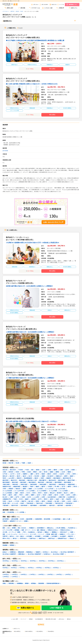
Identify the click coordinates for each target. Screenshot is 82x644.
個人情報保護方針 (39, 619)
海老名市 (18, 489)
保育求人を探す (9, 8)
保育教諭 (33, 583)
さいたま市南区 (53, 491)
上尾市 (72, 493)
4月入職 (5, 532)
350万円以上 (42, 561)
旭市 (63, 499)
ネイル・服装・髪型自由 (39, 530)
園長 (4, 528)
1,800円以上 (24, 575)
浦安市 (43, 501)
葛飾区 (69, 472)
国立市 (19, 476)
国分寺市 (12, 476)
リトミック (41, 534)
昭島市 (43, 474)
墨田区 (55, 470)
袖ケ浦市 (57, 501)
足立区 (63, 472)
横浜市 (36, 478)
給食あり (5, 552)
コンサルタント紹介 (47, 8)
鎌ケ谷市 (31, 501)
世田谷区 (11, 472)
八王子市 (12, 474)
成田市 (52, 499)
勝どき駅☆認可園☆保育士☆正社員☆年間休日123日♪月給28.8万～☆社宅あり (32, 421)
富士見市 (5, 497)
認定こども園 (67, 519)
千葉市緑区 (6, 505)
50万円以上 (6, 568)
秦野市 (69, 487)
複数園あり (55, 532)
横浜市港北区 (62, 480)
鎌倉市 (37, 487)
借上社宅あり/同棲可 (59, 554)
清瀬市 (43, 476)
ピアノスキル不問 (7, 530)
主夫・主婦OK (20, 536)
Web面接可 (63, 536)
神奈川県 (11, 463)
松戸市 (40, 499)
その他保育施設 (56, 519)
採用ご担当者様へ (45, 4)
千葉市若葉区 (49, 503)
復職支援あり (22, 554)
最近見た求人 (54, 4)
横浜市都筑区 (68, 482)
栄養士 (4, 583)
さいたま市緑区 (64, 491)
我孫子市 (24, 501)
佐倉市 (57, 499)
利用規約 (31, 619)
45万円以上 (14, 568)
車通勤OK (32, 528)
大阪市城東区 (43, 505)
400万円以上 (33, 561)
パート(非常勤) (20, 512)
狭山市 (66, 493)
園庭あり (47, 532)
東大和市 (37, 476)
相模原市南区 (17, 487)
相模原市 (49, 478)
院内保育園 (47, 519)
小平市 (68, 474)
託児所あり (46, 552)
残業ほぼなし (51, 528)
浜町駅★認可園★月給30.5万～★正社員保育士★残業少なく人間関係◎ (29, 286)
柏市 (75, 499)
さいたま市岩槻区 (7, 493)
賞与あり (15, 538)
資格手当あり (52, 538)
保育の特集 (22, 8)
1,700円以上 (32, 575)
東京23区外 (13, 470)
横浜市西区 (6, 480)
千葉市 (15, 499)
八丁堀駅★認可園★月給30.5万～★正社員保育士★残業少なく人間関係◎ (30, 378)
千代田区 (21, 470)
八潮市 (74, 495)
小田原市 (50, 487)
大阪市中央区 (14, 505)
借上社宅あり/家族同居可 (35, 554)
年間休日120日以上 (65, 530)
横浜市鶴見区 (57, 478)
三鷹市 (32, 474)
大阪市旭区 (60, 505)
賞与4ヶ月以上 (6, 538)
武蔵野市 (25, 474)
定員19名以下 (64, 532)
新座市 (50, 495)
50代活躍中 (55, 536)
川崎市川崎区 (6, 484)
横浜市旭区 (15, 482)
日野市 (74, 474)
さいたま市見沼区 (7, 491)
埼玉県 (17, 463)
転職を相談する (25, 608)
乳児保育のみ (72, 528)
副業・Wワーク (26, 530)
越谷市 (10, 495)
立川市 (19, 474)
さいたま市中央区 (19, 491)
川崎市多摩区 (43, 484)
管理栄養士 (11, 583)
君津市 (37, 501)
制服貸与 (38, 552)
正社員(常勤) (11, 512)
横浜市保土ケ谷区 (32, 480)
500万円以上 (15, 561)
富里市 (75, 501)
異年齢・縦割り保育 (52, 534)
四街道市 (50, 501)
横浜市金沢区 (52, 480)
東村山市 (5, 476)
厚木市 (75, 487)
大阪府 (29, 463)
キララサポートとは (35, 8)
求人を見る (52, 69)
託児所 (22, 519)
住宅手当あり (23, 538)
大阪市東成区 (24, 505)
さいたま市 (15, 503)
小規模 (71, 532)
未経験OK (62, 534)
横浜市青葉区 (58, 482)
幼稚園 (26, 521)
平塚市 (32, 487)
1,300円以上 (68, 575)
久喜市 (62, 495)
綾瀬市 (30, 489)
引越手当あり (33, 538)
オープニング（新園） (15, 532)
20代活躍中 (29, 536)
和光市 (44, 495)
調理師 (27, 583)
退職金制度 (21, 552)
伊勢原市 (11, 489)
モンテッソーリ (23, 534)
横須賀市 (25, 487)
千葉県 (23, 463)
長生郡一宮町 (6, 503)
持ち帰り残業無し (61, 528)
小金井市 (62, 474)
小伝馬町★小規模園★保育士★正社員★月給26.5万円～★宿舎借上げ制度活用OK (33, 243)
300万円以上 (51, 561)
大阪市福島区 (33, 505)
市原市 (4, 501)
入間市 (27, 495)
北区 (40, 472)
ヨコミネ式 (33, 534)
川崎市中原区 (24, 484)
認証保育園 (29, 519)
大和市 (4, 489)
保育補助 (17, 530)
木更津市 (33, 499)
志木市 (39, 495)
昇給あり (72, 538)
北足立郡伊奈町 (52, 497)
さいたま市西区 (39, 489)
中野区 (23, 472)
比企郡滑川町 (71, 497)
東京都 (4, 463)
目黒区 (73, 470)
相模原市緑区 (71, 484)
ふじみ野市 (36, 497)
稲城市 (72, 476)
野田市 (46, 499)
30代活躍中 (38, 536)
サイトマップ (23, 619)
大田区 (4, 472)
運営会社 (69, 619)
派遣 (4, 512)
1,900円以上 (15, 575)
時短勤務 (5, 545)
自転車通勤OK (41, 528)
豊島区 (35, 472)
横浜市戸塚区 (71, 480)
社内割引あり (47, 554)
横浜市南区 (22, 480)
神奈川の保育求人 (29, 631)
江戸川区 (5, 474)
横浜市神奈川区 (67, 478)
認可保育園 (5, 151)
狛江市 (30, 476)
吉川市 (29, 497)
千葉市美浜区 (30, 503)
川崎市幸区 (15, 484)
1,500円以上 (50, 575)
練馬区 (57, 472)
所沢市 (40, 493)
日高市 (23, 497)
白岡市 (43, 497)
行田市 (34, 493)
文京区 (44, 470)
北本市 (68, 495)
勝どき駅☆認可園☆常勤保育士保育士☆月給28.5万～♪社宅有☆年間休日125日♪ (32, 84)
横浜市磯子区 (43, 480)
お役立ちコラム (73, 8)
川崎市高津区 (33, 484)
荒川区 (46, 472)
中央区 (27, 470)
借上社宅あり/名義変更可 (9, 554)
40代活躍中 (46, 536)
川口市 (28, 493)
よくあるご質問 (15, 619)
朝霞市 (33, 495)
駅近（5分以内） (22, 528)
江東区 (61, 470)
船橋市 (27, 499)
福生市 (24, 476)
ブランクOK (70, 534)
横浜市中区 (14, 480)
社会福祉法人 (32, 532)
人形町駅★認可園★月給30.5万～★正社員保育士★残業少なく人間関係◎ (30, 332)
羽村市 (4, 478)
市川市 (21, 499)
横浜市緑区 (23, 482)
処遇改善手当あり (62, 538)
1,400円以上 (59, 575)
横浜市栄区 (41, 482)
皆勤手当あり (42, 538)
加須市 (46, 493)
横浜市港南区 (6, 482)
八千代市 (17, 501)
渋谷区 (17, 472)
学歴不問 (5, 536)
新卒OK (12, 536)
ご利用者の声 (60, 8)
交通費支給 (13, 552)
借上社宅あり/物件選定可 (67, 552)
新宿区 (38, 470)
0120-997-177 (40, 613)
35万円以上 (31, 568)
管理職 (14, 528)
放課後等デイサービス (16, 521)
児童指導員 (41, 583)
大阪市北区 (52, 505)
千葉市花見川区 (59, 503)
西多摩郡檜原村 (28, 478)
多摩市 (66, 476)
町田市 (55, 474)
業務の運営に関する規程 (51, 619)
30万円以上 (39, 568)
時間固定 (12, 545)
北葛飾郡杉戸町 (7, 499)
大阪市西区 (68, 505)
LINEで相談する (57, 608)
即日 (25, 532)
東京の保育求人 (17, 631)
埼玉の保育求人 (40, 631)
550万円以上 (6, 561)
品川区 (67, 470)
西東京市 (19, 478)
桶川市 (56, 495)
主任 (8, 528)
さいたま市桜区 (30, 491)
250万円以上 (60, 561)
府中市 (37, 474)
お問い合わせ (36, 4)
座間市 (24, 489)
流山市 (10, 501)
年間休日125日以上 (53, 530)
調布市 (49, 474)
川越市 (16, 493)
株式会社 (40, 532)
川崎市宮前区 (52, 484)
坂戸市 (17, 497)
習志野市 (69, 499)
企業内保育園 (14, 519)
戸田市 (21, 495)
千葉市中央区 (39, 503)
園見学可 (71, 536)
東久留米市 (50, 476)
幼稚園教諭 (20, 583)
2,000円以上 (6, 575)
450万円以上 (24, 561)
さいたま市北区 (49, 489)
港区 (32, 470)
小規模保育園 (38, 519)
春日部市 (59, 493)
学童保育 (5, 521)
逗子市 (63, 487)
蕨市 (16, 495)
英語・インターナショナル (10, 534)
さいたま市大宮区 (61, 489)
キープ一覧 (61, 4)
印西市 (63, 501)
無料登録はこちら (73, 4)
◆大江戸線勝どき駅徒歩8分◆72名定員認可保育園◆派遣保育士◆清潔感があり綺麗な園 (35, 40)
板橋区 (52, 472)
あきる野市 (11, 478)
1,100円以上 (15, 577)
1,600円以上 (41, 575)
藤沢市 (43, 487)
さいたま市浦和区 (42, 491)
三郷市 (11, 497)
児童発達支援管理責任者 (53, 583)
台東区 (49, 470)
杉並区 (29, 472)
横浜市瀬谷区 (32, 482)
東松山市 (52, 493)
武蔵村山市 (59, 476)
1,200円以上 (6, 577)
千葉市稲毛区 (69, 503)
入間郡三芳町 (62, 497)
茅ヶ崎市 (57, 487)
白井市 (69, 501)
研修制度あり (30, 552)
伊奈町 (22, 503)
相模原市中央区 (7, 487)
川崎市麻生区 (62, 484)
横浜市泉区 (49, 482)
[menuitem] (9, 8)
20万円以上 (56, 568)
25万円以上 (48, 568)
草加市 (4, 495)
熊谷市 (22, 493)
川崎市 (42, 478)
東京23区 (5, 470)
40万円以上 (22, 568)
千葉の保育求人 (51, 631)
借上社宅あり (55, 552)
